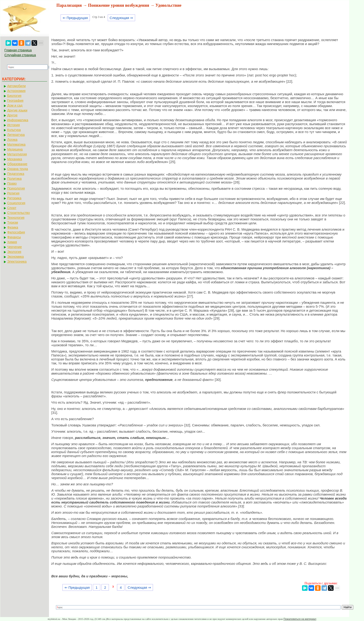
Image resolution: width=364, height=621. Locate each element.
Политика (14, 179)
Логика (12, 140)
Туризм (13, 222)
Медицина (15, 149)
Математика (16, 144)
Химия (12, 242)
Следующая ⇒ (121, 18)
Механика (15, 159)
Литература (16, 135)
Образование (17, 164)
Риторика (14, 198)
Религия (13, 193)
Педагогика (16, 174)
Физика (13, 227)
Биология (14, 96)
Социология (16, 203)
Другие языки (17, 110)
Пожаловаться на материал (300, 619)
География (15, 101)
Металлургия (17, 154)
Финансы (14, 237)
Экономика (15, 257)
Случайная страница (20, 55)
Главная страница (18, 50)
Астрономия (16, 91)
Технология (16, 218)
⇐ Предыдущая (75, 18)
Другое (12, 115)
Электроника (17, 261)
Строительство (18, 213)
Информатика (18, 120)
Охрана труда (18, 169)
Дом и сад (15, 105)
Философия (16, 232)
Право (12, 183)
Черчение (15, 247)
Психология (16, 188)
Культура (14, 130)
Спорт (12, 208)
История (13, 125)
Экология (14, 252)
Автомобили (16, 86)
